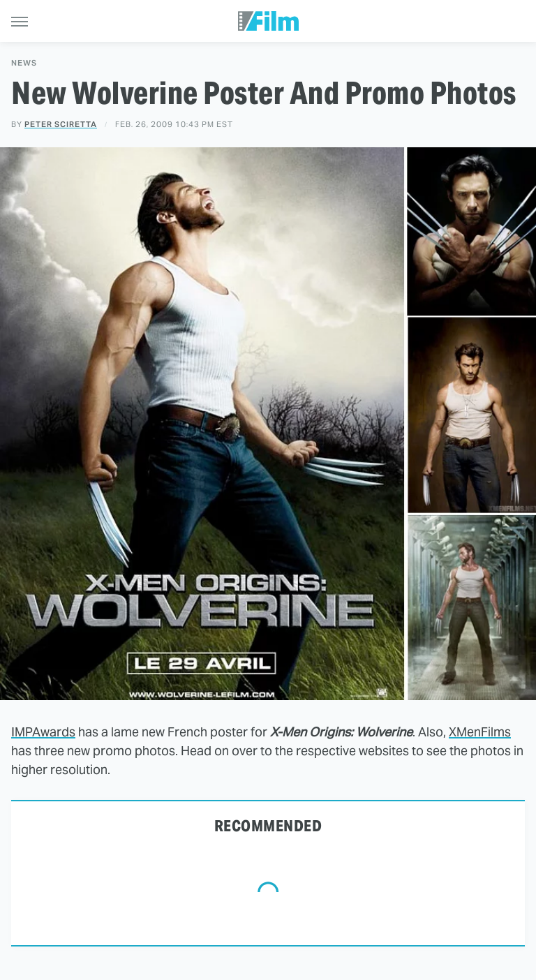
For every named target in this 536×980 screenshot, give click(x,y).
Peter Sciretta (61, 124)
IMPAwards (43, 732)
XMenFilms (480, 732)
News (24, 63)
